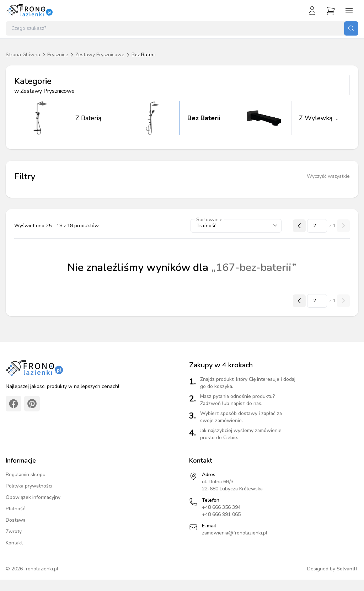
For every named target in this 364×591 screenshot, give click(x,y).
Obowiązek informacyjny (33, 497)
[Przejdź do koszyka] (331, 11)
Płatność (15, 509)
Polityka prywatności (29, 486)
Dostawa (16, 520)
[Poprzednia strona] (299, 226)
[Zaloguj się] (312, 11)
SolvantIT (347, 569)
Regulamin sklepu (26, 475)
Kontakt (14, 543)
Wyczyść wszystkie (328, 176)
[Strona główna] (30, 11)
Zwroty (14, 531)
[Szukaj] (351, 28)
